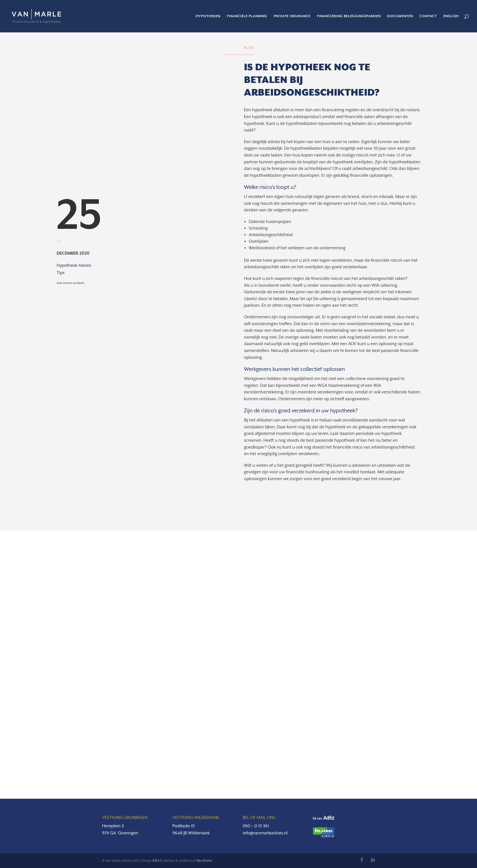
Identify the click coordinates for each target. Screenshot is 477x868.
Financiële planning (247, 16)
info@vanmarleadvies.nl (265, 833)
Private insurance (292, 16)
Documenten (400, 16)
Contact (428, 16)
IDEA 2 (157, 861)
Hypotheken (208, 16)
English (451, 16)
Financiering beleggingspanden (349, 16)
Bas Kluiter (205, 861)
